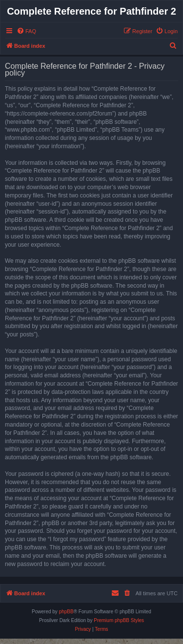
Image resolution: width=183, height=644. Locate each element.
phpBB (66, 612)
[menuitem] (26, 31)
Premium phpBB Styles (119, 620)
